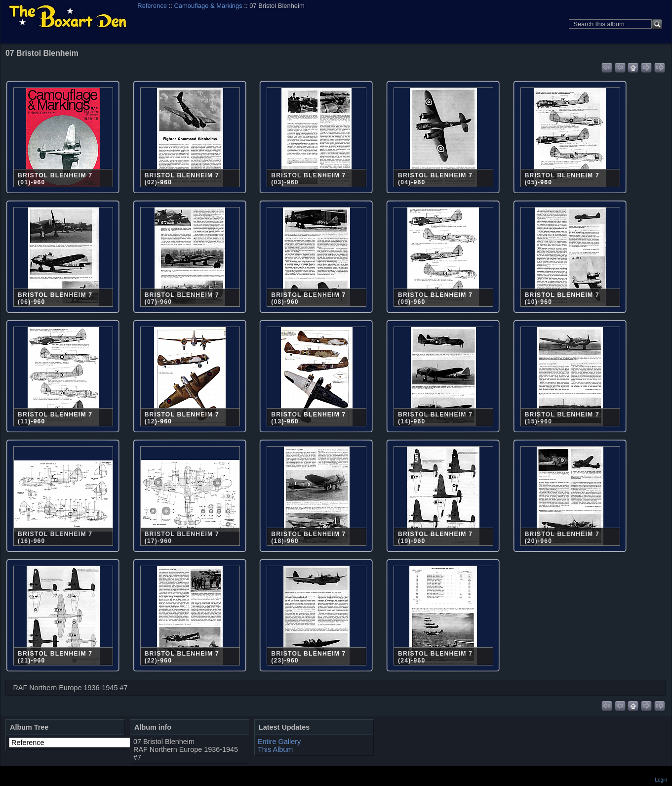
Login (661, 780)
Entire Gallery (279, 742)
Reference (152, 6)
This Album (275, 749)
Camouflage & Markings (208, 6)
